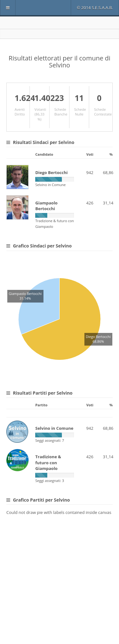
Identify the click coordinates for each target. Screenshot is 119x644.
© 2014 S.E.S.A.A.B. (95, 8)
